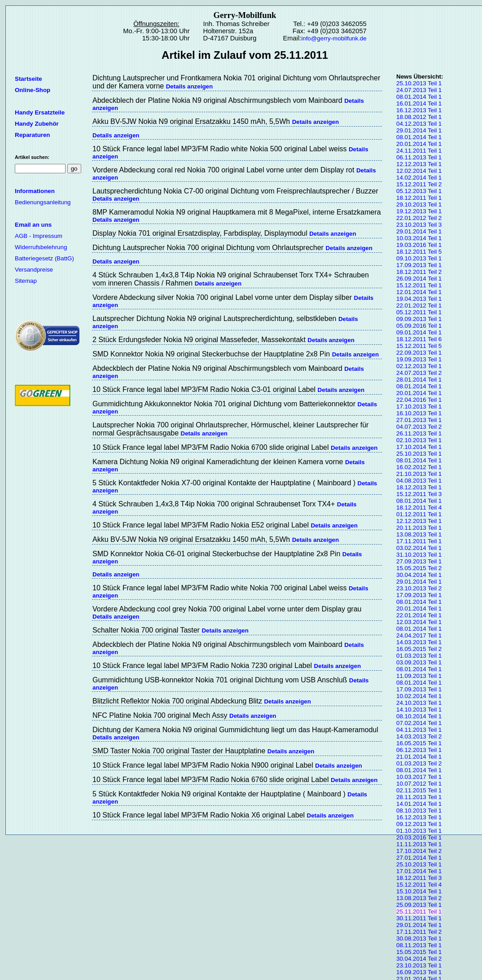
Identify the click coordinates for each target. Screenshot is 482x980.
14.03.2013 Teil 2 (419, 736)
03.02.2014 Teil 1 (419, 548)
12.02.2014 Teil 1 (419, 171)
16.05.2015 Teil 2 (419, 649)
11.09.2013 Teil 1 (419, 676)
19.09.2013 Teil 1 (419, 359)
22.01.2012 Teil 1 (419, 305)
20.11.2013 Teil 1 (419, 528)
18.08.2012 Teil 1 (419, 117)
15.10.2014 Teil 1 (419, 891)
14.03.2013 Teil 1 (419, 642)
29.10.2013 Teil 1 (419, 204)
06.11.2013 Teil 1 (419, 157)
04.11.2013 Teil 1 (419, 730)
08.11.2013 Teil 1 (419, 945)
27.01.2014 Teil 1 (419, 858)
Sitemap (26, 281)
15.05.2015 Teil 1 (419, 952)
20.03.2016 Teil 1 (419, 837)
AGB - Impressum (39, 236)
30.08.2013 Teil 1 (419, 938)
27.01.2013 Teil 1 (419, 420)
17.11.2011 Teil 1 (419, 541)
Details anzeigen (189, 86)
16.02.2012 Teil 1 (419, 467)
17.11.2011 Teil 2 (419, 932)
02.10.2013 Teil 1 (419, 440)
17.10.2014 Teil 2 (419, 851)
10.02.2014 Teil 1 (419, 696)
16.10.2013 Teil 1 (419, 413)
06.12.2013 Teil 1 (419, 750)
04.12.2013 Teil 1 (419, 124)
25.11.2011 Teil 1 (419, 912)
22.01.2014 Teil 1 (419, 615)
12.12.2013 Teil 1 (419, 164)
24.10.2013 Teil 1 (419, 703)
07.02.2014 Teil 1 (419, 723)
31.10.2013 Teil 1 (419, 555)
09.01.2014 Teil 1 (419, 332)
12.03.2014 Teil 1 (419, 622)
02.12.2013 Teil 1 (419, 366)
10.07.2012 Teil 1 (419, 784)
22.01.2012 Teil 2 (419, 218)
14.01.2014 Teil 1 (419, 804)
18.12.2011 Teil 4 (419, 508)
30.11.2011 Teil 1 (419, 918)
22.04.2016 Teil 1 (419, 400)
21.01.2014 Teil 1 (419, 757)
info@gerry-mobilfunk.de (334, 38)
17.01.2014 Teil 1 (419, 871)
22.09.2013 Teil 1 (419, 353)
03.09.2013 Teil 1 (419, 662)
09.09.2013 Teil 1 (419, 319)
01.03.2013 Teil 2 (419, 763)
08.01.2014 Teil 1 (419, 97)
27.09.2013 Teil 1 (419, 561)
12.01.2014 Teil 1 (419, 292)
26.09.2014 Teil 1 (419, 279)
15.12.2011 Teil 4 (419, 885)
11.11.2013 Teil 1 (419, 844)
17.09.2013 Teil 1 (419, 265)
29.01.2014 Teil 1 (419, 130)
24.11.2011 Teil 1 (419, 151)
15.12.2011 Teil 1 (419, 285)
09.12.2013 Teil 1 (419, 824)
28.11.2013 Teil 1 (419, 797)
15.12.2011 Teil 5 (419, 346)
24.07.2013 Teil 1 (419, 90)
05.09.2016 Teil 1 (419, 326)
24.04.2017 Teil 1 (419, 635)
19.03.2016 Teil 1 (419, 245)
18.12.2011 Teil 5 (419, 252)
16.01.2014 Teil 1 (419, 103)
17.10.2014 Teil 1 (419, 447)
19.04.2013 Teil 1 (419, 299)
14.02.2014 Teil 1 (419, 178)
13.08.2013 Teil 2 (419, 898)
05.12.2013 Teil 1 (419, 191)
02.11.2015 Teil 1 (419, 790)
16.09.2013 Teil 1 (419, 972)
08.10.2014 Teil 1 (419, 716)
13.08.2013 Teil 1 (419, 534)
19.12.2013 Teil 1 (419, 211)
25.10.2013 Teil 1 (419, 83)
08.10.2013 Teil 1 (419, 811)
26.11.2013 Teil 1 (419, 433)
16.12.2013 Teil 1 (419, 110)
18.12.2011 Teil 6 (419, 339)
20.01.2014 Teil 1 (419, 144)
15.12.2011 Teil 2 (419, 184)
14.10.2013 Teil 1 (419, 710)
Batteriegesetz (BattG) (44, 258)
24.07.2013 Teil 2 (419, 373)
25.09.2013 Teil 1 (419, 905)
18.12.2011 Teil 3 (419, 878)
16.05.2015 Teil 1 (419, 743)
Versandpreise (34, 270)
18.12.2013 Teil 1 (419, 487)
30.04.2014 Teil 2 (419, 959)
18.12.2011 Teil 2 (419, 272)
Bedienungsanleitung (43, 202)
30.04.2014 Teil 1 (419, 575)
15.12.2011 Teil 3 (419, 494)
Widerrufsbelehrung (41, 247)
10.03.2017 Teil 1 (419, 777)
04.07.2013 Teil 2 (419, 427)
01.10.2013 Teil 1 (419, 831)
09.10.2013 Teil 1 (419, 258)
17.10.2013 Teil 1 (419, 407)
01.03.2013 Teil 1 (419, 656)
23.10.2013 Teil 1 (419, 965)
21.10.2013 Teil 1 (419, 474)
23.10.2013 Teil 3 (419, 225)
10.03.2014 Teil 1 (419, 238)
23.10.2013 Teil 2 (419, 588)
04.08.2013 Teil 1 (419, 481)
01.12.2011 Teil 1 (419, 514)
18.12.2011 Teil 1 (419, 198)
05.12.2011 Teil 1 (419, 312)
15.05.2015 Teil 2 (419, 568)
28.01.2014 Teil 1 (419, 380)
